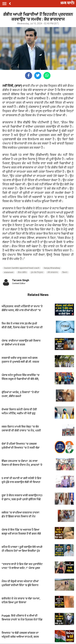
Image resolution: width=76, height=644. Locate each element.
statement (9, 272)
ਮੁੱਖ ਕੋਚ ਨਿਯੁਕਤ (37, 272)
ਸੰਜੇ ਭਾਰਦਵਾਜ (53, 272)
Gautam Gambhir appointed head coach (22, 268)
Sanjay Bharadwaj (52, 268)
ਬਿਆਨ (65, 272)
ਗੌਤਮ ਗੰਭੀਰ (22, 272)
